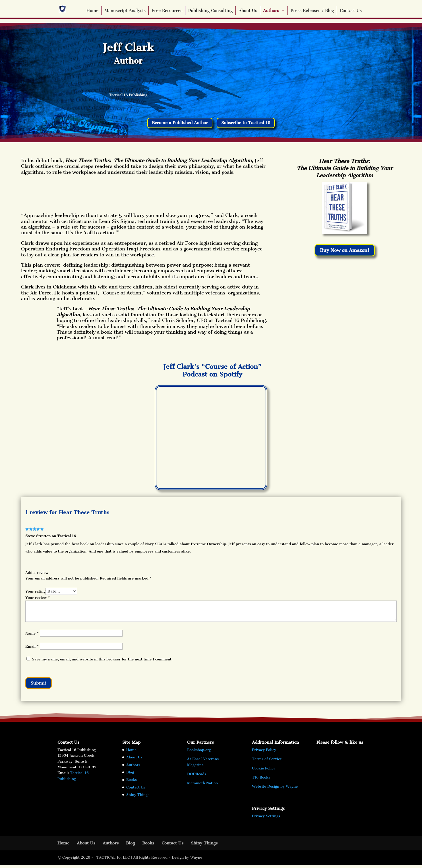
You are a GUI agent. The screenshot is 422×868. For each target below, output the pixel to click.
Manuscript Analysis (125, 11)
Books (132, 783)
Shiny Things (138, 798)
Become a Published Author (176, 124)
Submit (41, 685)
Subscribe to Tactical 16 (251, 124)
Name (32, 635)
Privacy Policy (264, 753)
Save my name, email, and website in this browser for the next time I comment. (102, 661)
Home (92, 11)
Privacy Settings (266, 819)
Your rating (35, 592)
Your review (38, 599)
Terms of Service (267, 762)
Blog (130, 775)
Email (32, 648)
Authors (274, 11)
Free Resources (167, 11)
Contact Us (351, 11)
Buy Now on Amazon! (345, 252)
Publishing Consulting (210, 11)
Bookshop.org (199, 753)
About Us (248, 11)
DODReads (197, 777)
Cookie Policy (264, 771)
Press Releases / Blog (312, 11)
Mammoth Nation (202, 786)
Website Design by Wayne (275, 790)
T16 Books (261, 780)
